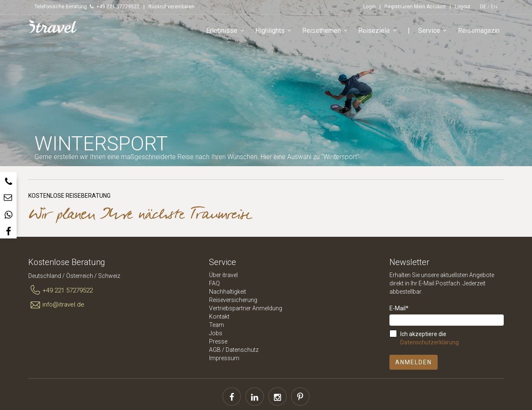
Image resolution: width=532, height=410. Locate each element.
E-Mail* (399, 308)
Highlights (275, 31)
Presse (218, 341)
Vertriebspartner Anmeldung (246, 308)
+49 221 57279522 (60, 290)
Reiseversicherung (233, 300)
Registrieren (399, 7)
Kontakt (219, 317)
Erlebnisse (227, 31)
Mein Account (430, 7)
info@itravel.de (56, 305)
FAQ (214, 283)
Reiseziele (379, 31)
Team (217, 325)
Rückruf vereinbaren (171, 7)
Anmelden (414, 362)
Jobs (216, 333)
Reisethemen (326, 31)
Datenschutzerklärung (430, 342)
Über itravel (223, 275)
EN (494, 7)
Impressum (224, 358)
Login (369, 7)
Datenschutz (242, 350)
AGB (215, 350)
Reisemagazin (479, 31)
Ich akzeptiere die (430, 338)
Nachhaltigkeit (228, 292)
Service (434, 31)
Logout (463, 7)
